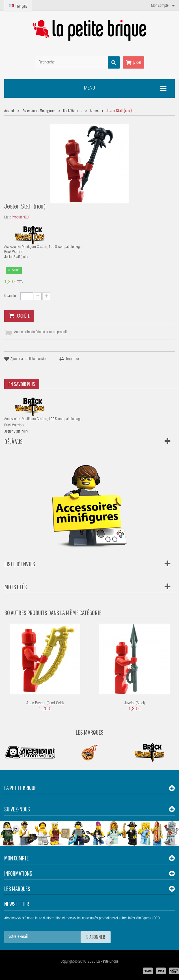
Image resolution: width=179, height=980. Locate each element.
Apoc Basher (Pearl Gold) (45, 703)
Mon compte (17, 858)
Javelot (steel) (134, 703)
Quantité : (11, 296)
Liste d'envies (20, 564)
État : (8, 218)
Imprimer (73, 359)
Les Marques (89, 732)
